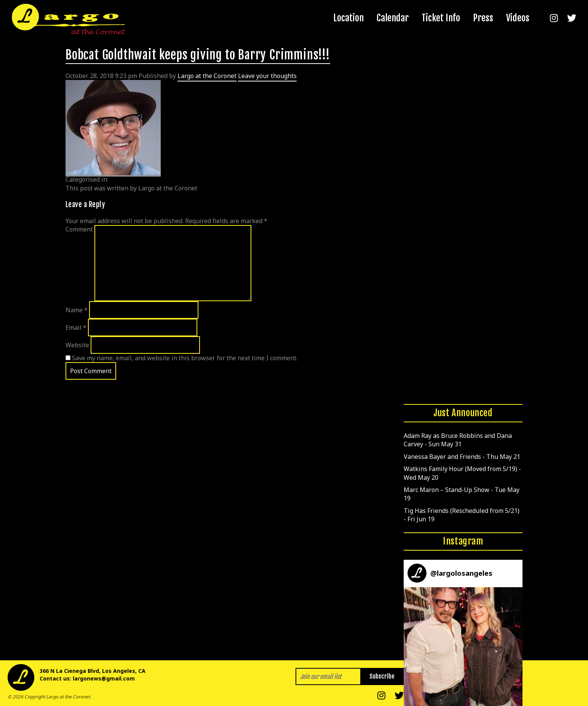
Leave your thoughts (267, 76)
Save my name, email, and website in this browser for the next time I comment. (185, 358)
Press (483, 18)
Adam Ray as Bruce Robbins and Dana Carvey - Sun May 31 (458, 440)
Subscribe (382, 676)
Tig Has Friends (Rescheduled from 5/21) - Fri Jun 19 (462, 515)
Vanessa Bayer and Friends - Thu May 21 (462, 457)
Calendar (393, 18)
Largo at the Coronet (207, 76)
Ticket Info (441, 18)
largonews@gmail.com (104, 678)
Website (77, 345)
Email (76, 327)
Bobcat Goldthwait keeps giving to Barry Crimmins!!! (198, 55)
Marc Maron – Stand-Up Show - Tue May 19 (462, 494)
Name (77, 310)
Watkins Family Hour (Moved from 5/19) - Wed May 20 (462, 473)
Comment (79, 229)
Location (348, 18)
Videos (518, 18)
